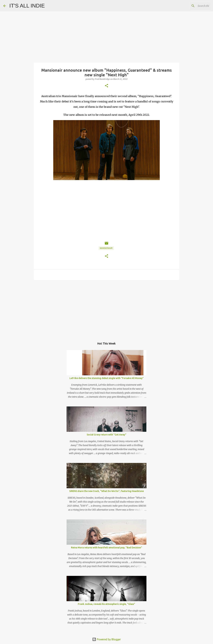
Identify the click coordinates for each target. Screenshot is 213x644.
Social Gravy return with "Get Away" (106, 435)
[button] (106, 86)
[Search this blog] (193, 6)
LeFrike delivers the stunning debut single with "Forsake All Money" (107, 378)
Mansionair (106, 248)
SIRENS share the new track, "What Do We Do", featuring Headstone (106, 491)
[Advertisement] (106, 308)
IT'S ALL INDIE (27, 6)
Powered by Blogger (106, 639)
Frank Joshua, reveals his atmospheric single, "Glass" (106, 604)
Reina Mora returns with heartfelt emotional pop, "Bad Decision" (107, 548)
